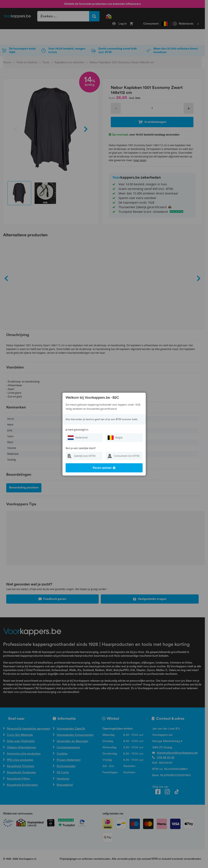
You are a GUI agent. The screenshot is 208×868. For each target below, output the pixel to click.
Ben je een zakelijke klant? (81, 448)
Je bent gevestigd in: (77, 430)
